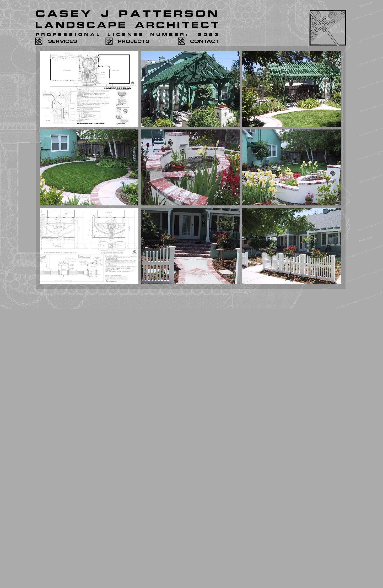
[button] (89, 89)
